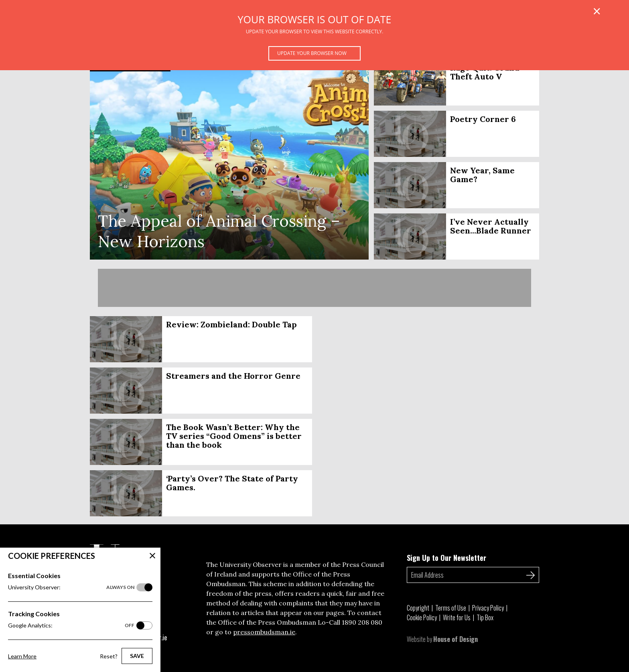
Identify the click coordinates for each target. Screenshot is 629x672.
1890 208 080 (362, 622)
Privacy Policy (488, 608)
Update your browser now (312, 53)
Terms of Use (451, 608)
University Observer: (71, 587)
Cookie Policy (422, 617)
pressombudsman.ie (264, 632)
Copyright (418, 608)
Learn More (22, 656)
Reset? (109, 656)
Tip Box (485, 617)
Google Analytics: (71, 625)
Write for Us (457, 617)
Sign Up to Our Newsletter (446, 558)
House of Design (456, 639)
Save (137, 656)
